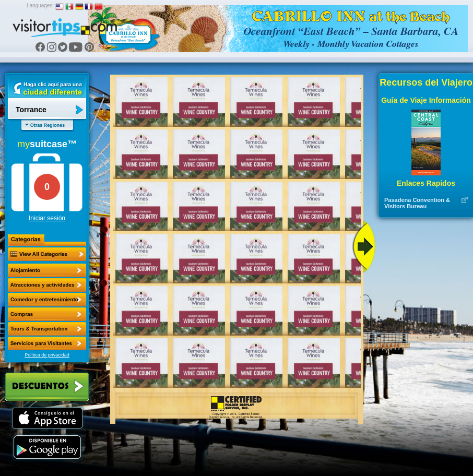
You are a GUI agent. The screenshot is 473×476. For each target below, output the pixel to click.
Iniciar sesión (47, 218)
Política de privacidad (47, 355)
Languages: (40, 5)
